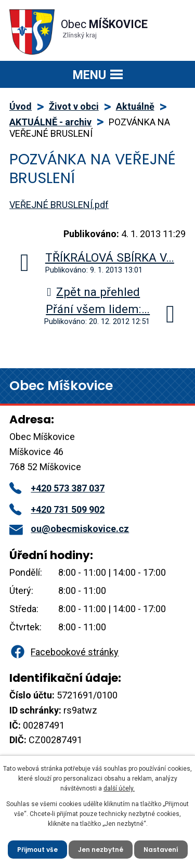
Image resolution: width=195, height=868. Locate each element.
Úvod (21, 106)
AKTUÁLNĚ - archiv (50, 122)
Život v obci (74, 106)
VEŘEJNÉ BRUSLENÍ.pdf (59, 205)
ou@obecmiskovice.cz (69, 529)
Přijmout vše (37, 850)
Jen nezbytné (101, 850)
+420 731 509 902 (57, 509)
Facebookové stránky (64, 652)
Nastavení (161, 850)
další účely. (119, 788)
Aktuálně (135, 106)
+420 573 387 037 (57, 488)
